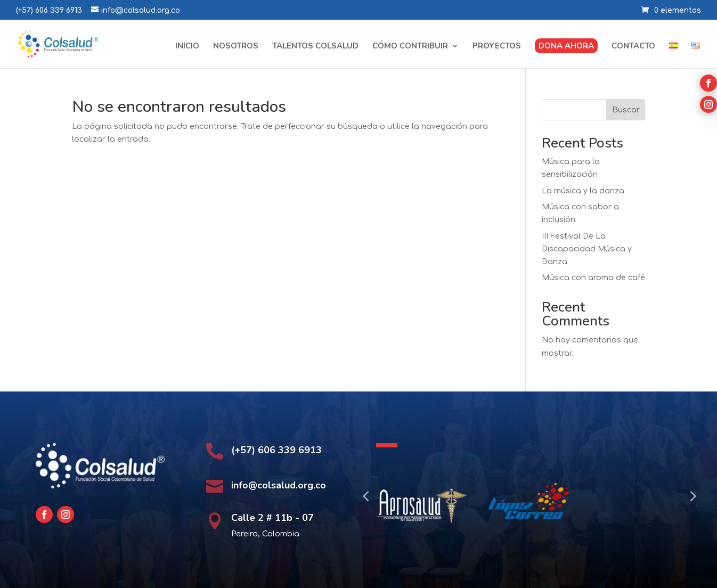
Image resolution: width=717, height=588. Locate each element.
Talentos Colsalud (315, 47)
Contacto (633, 47)
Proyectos (497, 47)
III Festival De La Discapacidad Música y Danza (587, 249)
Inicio (187, 47)
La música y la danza (583, 191)
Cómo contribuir (410, 47)
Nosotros (236, 47)
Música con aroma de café (593, 278)
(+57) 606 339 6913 (49, 10)
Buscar (626, 110)
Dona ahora (566, 46)
